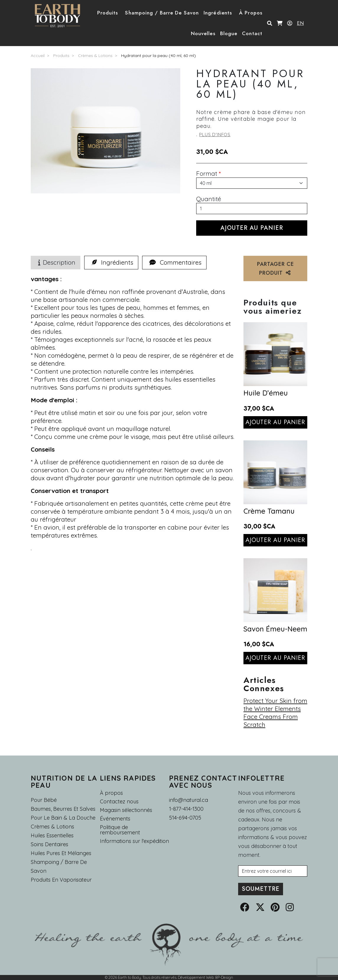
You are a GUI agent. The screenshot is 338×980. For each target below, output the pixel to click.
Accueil (38, 56)
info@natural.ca (188, 800)
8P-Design (224, 977)
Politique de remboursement (120, 830)
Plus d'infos (215, 135)
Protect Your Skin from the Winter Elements (275, 705)
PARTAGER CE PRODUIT (276, 268)
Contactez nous (119, 802)
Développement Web (196, 977)
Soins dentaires (49, 844)
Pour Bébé (44, 800)
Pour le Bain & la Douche (63, 818)
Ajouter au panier (276, 422)
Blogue (229, 33)
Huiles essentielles (52, 835)
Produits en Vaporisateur (61, 880)
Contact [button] (252, 33)
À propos (111, 793)
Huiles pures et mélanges (61, 853)
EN (300, 23)
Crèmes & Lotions (95, 56)
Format (207, 173)
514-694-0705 (185, 818)
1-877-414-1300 (186, 809)
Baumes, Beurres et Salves (63, 809)
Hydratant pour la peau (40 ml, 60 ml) (159, 56)
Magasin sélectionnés (126, 810)
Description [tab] (56, 262)
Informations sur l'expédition (134, 841)
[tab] (111, 262)
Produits (61, 56)
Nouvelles (203, 33)
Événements (115, 819)
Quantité (209, 199)
